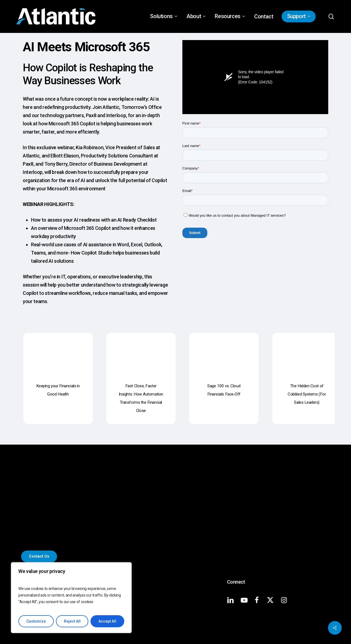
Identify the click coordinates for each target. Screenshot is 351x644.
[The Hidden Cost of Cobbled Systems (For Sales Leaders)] (307, 352)
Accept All (107, 621)
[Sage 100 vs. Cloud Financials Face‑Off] (224, 352)
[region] (71, 598)
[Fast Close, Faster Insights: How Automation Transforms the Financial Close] (141, 352)
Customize (36, 621)
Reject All (72, 621)
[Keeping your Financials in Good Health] (58, 352)
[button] (39, 556)
